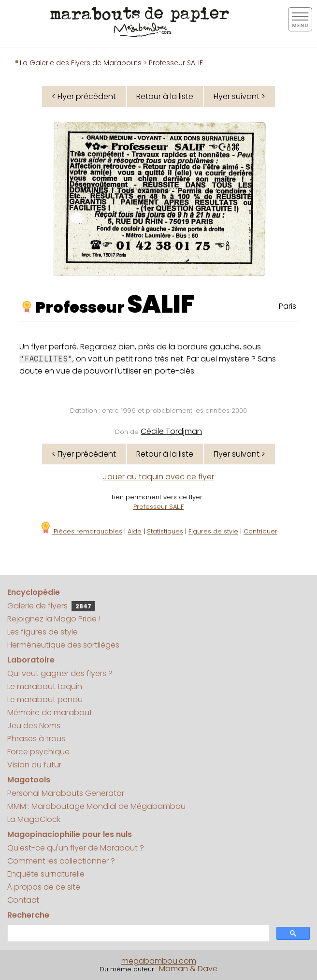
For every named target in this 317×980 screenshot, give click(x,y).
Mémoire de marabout (50, 713)
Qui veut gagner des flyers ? (60, 673)
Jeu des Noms (34, 726)
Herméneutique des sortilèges (63, 645)
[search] (137, 933)
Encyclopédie (34, 592)
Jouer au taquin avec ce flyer (158, 477)
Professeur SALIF (158, 507)
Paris (288, 306)
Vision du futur (34, 765)
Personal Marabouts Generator (66, 793)
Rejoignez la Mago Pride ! (54, 619)
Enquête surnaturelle (46, 874)
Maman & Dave (188, 969)
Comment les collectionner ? (61, 861)
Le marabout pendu (45, 699)
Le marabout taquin (45, 686)
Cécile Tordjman (171, 431)
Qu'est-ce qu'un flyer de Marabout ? (76, 848)
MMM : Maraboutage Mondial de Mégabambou (96, 806)
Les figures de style (43, 632)
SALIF (161, 304)
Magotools (29, 780)
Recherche (28, 915)
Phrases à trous (36, 739)
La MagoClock (34, 819)
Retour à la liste (165, 96)
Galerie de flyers (51, 606)
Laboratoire (31, 660)
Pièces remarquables (81, 531)
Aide (135, 531)
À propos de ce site (44, 887)
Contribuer (260, 531)
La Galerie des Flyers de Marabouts (81, 63)
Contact (23, 900)
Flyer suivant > (239, 96)
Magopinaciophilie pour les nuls (70, 834)
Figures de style (213, 531)
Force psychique (38, 752)
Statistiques (165, 531)
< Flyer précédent (84, 96)
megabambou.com (159, 961)
